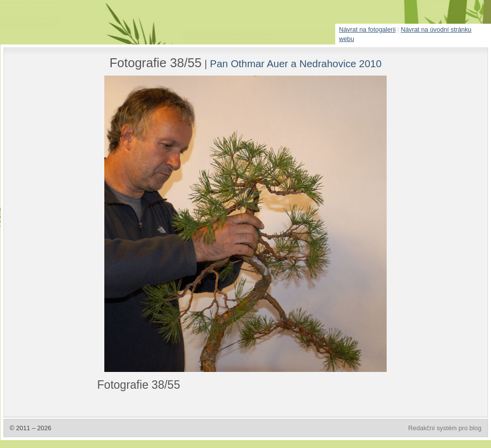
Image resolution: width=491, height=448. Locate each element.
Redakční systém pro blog (445, 428)
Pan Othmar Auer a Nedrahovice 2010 (296, 63)
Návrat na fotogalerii (368, 29)
